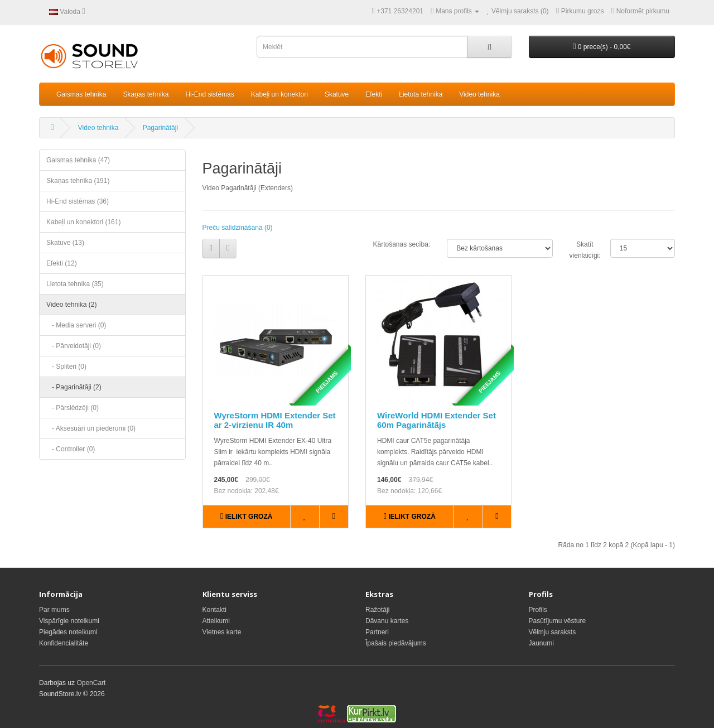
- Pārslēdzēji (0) (73, 408)
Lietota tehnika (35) (75, 284)
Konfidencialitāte (64, 643)
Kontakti (214, 610)
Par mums (54, 610)
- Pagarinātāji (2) (74, 387)
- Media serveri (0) (76, 325)
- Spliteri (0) (66, 367)
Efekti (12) (62, 263)
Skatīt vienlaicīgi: (582, 250)
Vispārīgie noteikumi (69, 621)
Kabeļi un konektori (279, 94)
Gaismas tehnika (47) (78, 160)
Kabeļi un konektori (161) (83, 222)
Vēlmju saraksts (553, 632)
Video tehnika (479, 94)
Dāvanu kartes (387, 621)
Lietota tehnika (421, 94)
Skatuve (337, 94)
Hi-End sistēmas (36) (78, 201)
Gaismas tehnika (81, 94)
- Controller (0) (71, 449)
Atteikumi (216, 621)
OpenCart (91, 683)
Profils (538, 610)
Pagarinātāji (160, 128)
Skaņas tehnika (146, 94)
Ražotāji (377, 610)
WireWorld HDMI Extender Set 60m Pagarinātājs (436, 420)
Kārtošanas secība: (401, 244)
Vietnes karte (222, 632)
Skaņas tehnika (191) (78, 181)
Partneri (377, 632)
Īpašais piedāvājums (396, 643)
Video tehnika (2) (72, 305)
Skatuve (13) (65, 243)
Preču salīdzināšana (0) (238, 228)
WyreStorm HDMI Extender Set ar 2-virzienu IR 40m (275, 420)
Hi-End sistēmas (209, 94)
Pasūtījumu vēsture (558, 621)
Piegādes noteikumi (68, 632)
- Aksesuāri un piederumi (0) (91, 428)
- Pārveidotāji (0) (74, 346)
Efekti (374, 94)
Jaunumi (541, 643)
